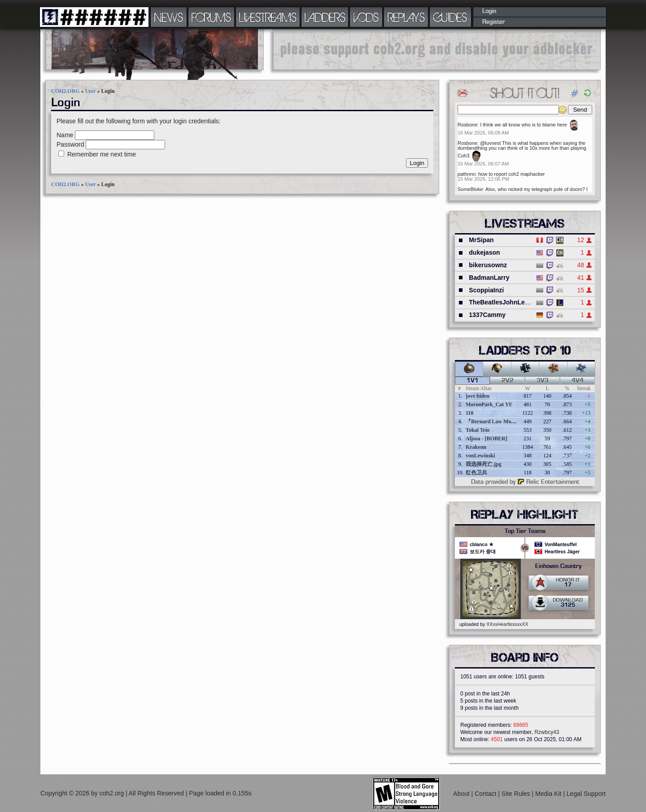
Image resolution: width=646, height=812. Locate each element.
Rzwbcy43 (547, 732)
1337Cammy (487, 315)
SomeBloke (470, 189)
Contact (486, 794)
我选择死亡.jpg (484, 464)
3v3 (543, 381)
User (91, 91)
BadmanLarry (489, 278)
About (462, 794)
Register (494, 22)
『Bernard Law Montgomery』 (502, 421)
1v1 (473, 381)
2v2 (508, 381)
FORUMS (211, 17)
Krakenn (476, 447)
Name (65, 135)
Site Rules (517, 794)
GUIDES (450, 17)
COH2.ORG (65, 91)
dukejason (484, 252)
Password (70, 144)
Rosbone (467, 125)
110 (469, 413)
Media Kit (549, 794)
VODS (366, 17)
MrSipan (481, 240)
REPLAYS (406, 17)
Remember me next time (102, 154)
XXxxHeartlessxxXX (507, 624)
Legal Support (586, 794)
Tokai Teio (478, 430)
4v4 (578, 381)
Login (489, 11)
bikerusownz (488, 265)
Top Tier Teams (525, 531)
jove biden (478, 396)
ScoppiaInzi (486, 290)
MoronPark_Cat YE (489, 404)
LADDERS (325, 17)
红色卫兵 (476, 473)
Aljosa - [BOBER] (487, 439)
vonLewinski (480, 456)
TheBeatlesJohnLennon (504, 302)
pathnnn (467, 174)
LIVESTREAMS (268, 17)
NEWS (169, 17)
